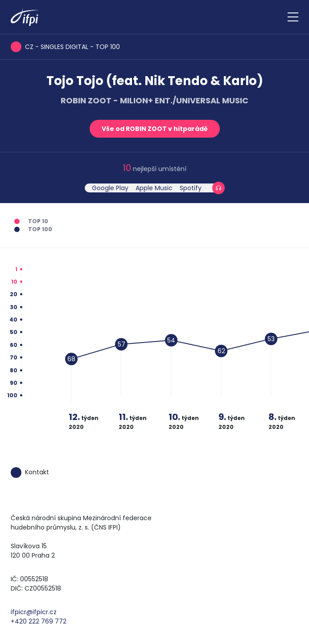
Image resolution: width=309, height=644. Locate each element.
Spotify (191, 188)
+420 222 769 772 (39, 621)
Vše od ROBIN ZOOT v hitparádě (155, 129)
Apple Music (154, 188)
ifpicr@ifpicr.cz (34, 612)
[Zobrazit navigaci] (293, 17)
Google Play (110, 188)
